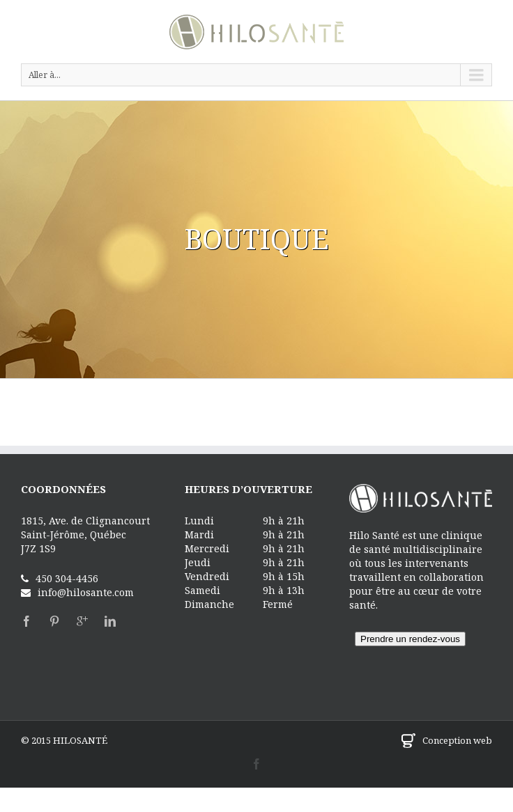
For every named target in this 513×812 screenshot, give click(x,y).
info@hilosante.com (86, 592)
